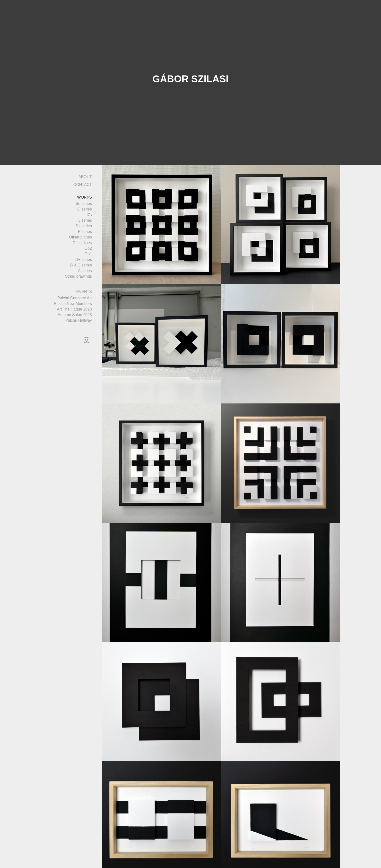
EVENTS (84, 292)
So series (84, 204)
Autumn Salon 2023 (75, 315)
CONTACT (83, 185)
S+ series (84, 226)
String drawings (78, 276)
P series (85, 232)
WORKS (85, 197)
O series (85, 209)
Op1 (88, 254)
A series (85, 271)
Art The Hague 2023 (74, 309)
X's (89, 215)
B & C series (81, 265)
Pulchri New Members (73, 304)
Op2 (88, 248)
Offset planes (80, 237)
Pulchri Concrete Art (75, 298)
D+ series (84, 260)
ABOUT (85, 177)
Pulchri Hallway (79, 320)
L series (85, 220)
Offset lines (82, 243)
